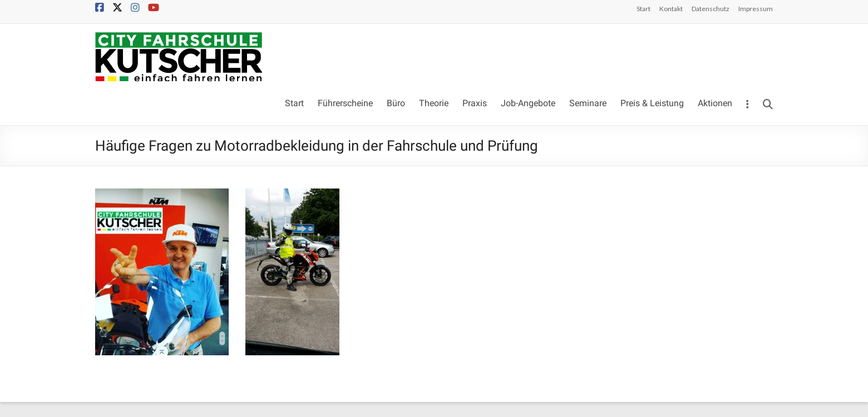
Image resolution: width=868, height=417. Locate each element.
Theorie (434, 103)
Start (643, 9)
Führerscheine (345, 103)
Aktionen (715, 103)
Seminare (588, 103)
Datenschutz (711, 9)
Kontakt (671, 9)
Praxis (475, 103)
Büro (396, 103)
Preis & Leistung (652, 103)
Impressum (756, 9)
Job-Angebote (528, 103)
